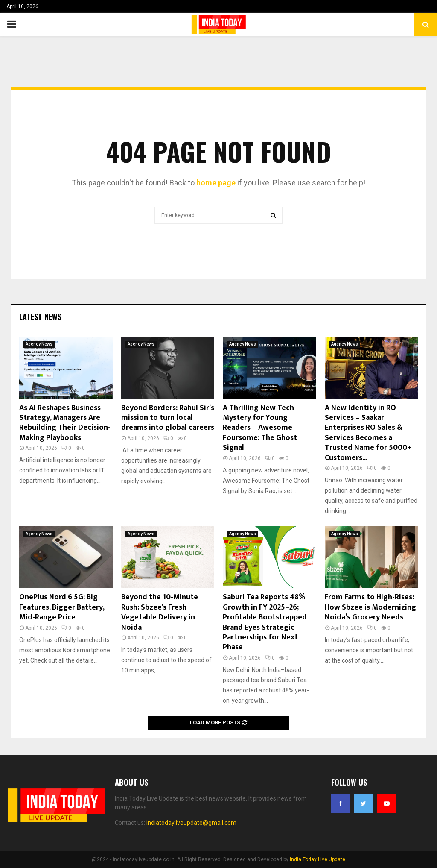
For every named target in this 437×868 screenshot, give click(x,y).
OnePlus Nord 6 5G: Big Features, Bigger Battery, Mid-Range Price (62, 607)
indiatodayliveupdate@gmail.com (191, 823)
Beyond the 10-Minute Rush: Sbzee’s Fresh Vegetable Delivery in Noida (160, 612)
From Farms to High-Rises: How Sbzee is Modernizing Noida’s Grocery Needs (370, 607)
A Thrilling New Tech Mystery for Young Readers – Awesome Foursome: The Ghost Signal (260, 428)
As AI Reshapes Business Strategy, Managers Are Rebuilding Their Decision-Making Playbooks (65, 423)
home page (216, 183)
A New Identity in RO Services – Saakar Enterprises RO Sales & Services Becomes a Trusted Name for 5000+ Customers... (368, 433)
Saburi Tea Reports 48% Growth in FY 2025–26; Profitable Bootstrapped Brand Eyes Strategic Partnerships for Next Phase (265, 622)
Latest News (40, 317)
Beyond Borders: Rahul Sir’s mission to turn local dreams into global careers (168, 418)
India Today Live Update (318, 859)
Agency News (39, 344)
